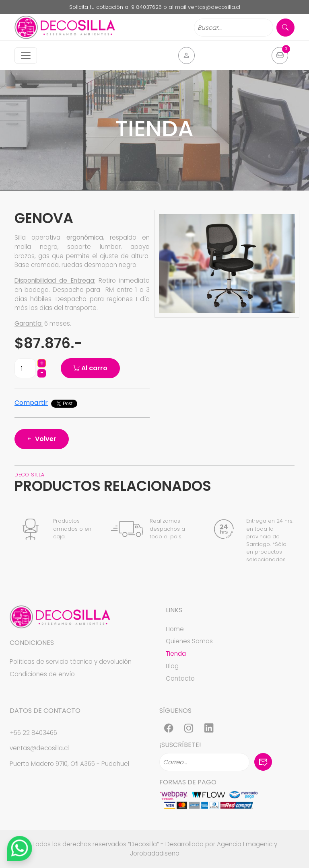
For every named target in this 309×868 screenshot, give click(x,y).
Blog (172, 666)
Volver (42, 439)
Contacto (180, 678)
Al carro (90, 368)
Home (175, 629)
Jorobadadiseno (155, 853)
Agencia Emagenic (245, 844)
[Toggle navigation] (26, 55)
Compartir (31, 403)
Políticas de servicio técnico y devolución (71, 662)
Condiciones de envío (42, 674)
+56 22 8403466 (33, 733)
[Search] (234, 28)
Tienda (176, 654)
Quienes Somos (189, 641)
